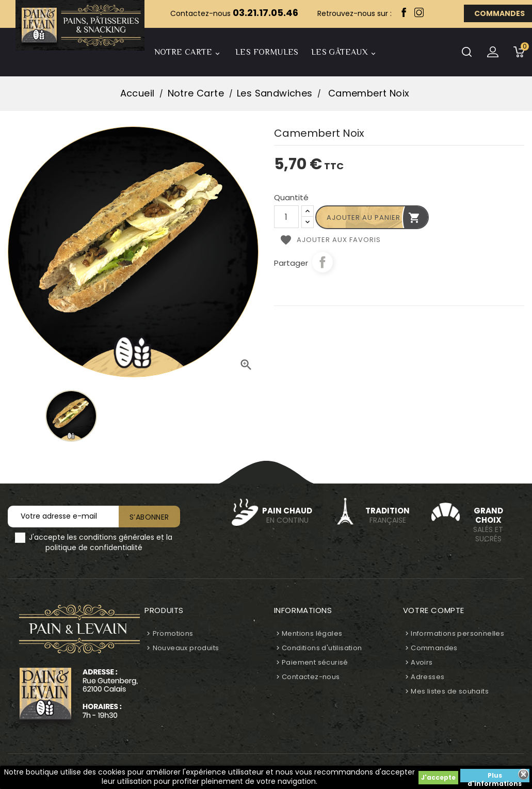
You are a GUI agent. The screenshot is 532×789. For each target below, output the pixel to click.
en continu (287, 516)
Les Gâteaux (345, 53)
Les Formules (267, 52)
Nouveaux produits (186, 648)
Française (388, 516)
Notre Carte (189, 53)
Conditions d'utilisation (322, 648)
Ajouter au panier (374, 218)
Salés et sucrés (488, 525)
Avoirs (422, 662)
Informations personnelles (457, 633)
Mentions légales (312, 633)
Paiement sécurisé (315, 662)
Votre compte (434, 610)
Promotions (173, 633)
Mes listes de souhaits (450, 691)
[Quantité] (286, 217)
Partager (323, 262)
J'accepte (438, 777)
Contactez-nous (311, 677)
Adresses (428, 677)
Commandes (434, 648)
